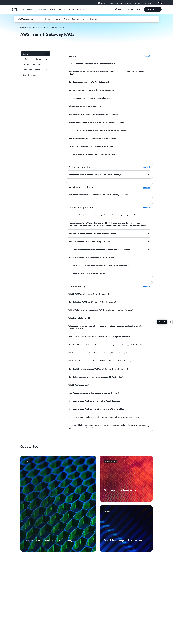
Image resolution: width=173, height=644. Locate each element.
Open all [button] (147, 56)
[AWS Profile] (160, 3)
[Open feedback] (171, 322)
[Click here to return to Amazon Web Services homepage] (15, 11)
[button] (41, 9)
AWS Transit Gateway (53, 27)
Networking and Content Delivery (32, 27)
